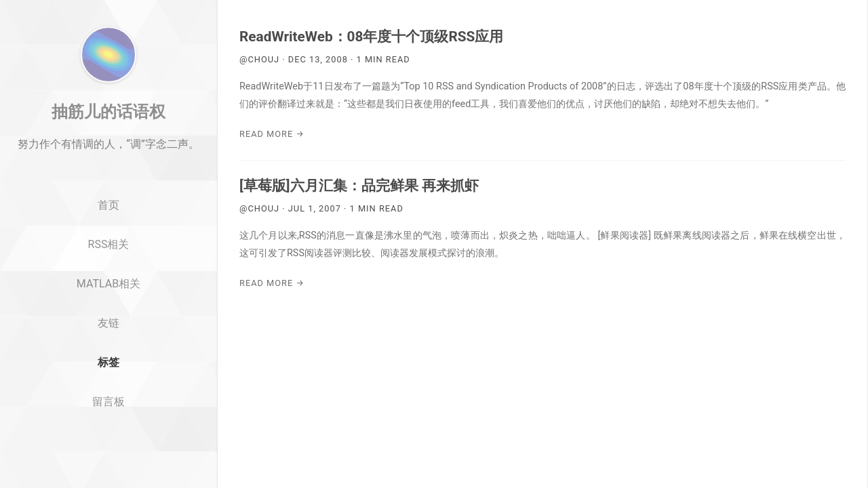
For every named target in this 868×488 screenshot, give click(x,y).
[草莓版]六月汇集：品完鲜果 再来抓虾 (359, 186)
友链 (108, 376)
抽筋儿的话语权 (108, 165)
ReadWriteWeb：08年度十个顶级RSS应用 (371, 37)
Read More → (272, 134)
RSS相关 (109, 297)
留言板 (108, 454)
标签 (108, 415)
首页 (108, 259)
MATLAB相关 (108, 337)
